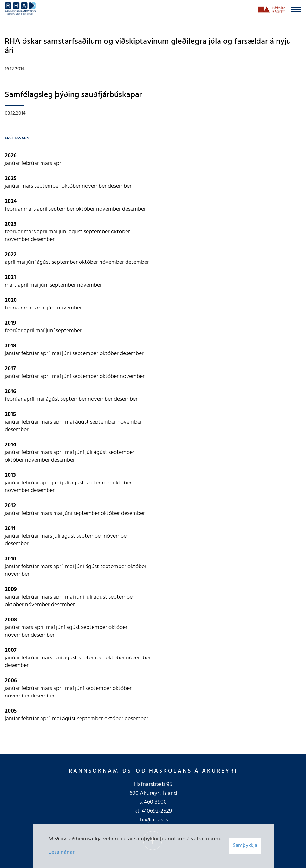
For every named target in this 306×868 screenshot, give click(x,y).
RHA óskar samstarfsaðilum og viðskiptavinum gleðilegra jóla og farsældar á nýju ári (148, 46)
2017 (10, 369)
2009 (11, 589)
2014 (10, 445)
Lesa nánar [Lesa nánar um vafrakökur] (62, 852)
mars (47, 163)
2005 (11, 711)
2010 (10, 559)
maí (54, 232)
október (72, 186)
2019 (10, 323)
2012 (10, 506)
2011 (10, 529)
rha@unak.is (153, 820)
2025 (11, 179)
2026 (11, 156)
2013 (10, 475)
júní (64, 232)
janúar (13, 163)
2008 (11, 620)
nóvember (95, 186)
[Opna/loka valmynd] (296, 10)
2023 (11, 224)
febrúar (31, 163)
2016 (10, 392)
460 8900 (155, 802)
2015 (10, 415)
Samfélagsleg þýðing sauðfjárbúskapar (73, 95)
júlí (89, 453)
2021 (10, 278)
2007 (11, 650)
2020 (11, 300)
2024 (11, 201)
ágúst (76, 232)
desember (120, 186)
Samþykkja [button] (245, 846)
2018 (10, 346)
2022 (11, 255)
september (48, 186)
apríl (59, 163)
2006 (11, 681)
